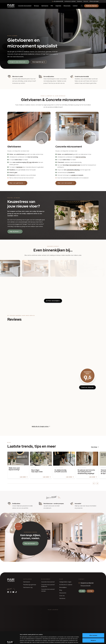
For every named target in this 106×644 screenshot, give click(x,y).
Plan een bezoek (30, 543)
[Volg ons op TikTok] (16, 592)
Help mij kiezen (15, 231)
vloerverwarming (81, 157)
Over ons (86, 1)
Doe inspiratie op (39, 62)
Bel (82, 591)
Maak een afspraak (91, 6)
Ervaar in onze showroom (18, 62)
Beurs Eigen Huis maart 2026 (37, 471)
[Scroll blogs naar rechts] (97, 483)
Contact (75, 6)
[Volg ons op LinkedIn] (8, 592)
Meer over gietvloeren (17, 183)
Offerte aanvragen (94, 1)
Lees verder (24, 477)
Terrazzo (36, 6)
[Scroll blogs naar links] (94, 483)
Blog (61, 590)
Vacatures (80, 1)
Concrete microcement (25, 6)
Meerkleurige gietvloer (30, 585)
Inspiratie (58, 6)
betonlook (19, 167)
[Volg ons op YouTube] (13, 592)
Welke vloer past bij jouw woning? (14, 469)
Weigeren (93, 631)
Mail (90, 591)
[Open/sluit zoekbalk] (82, 6)
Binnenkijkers (63, 587)
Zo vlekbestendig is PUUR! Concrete (61, 471)
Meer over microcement (66, 183)
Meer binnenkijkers (53, 301)
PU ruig (29, 162)
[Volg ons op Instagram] (11, 592)
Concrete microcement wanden (48, 590)
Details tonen (82, 641)
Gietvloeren (45, 6)
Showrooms (67, 6)
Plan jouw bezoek (85, 585)
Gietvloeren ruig (28, 587)
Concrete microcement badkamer (48, 586)
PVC (52, 6)
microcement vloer (75, 165)
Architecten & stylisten (70, 1)
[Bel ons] (58, 1)
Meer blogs (95, 447)
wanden (73, 175)
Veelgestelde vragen (65, 582)
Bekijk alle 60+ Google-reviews (41, 426)
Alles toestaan (93, 626)
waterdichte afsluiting (73, 170)
